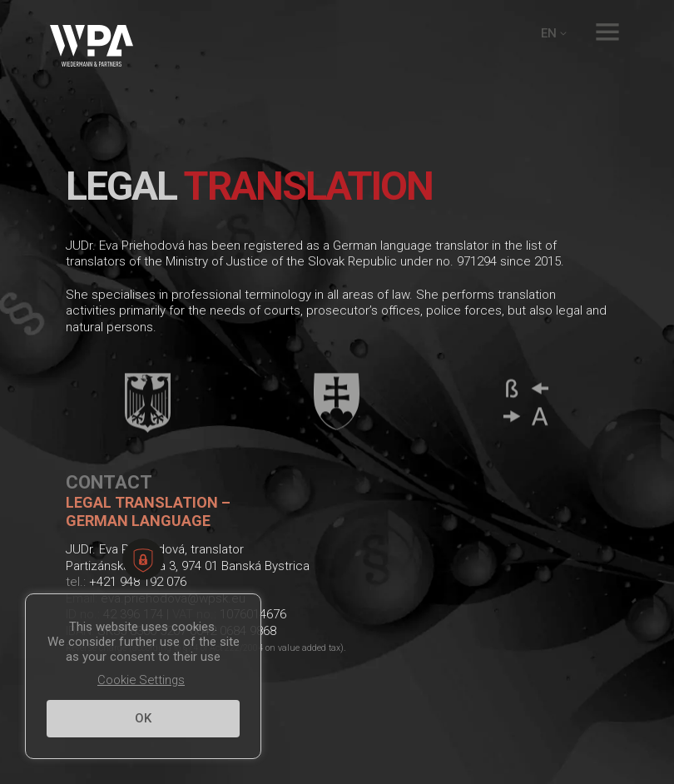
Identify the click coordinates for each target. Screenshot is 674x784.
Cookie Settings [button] (141, 680)
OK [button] (143, 718)
